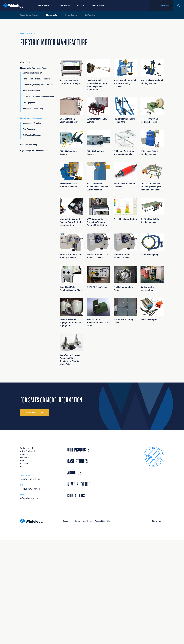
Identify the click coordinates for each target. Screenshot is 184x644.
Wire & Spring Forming (29, 15)
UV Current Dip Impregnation (152, 278)
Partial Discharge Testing (125, 209)
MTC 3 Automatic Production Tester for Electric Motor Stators (98, 212)
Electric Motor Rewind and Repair (34, 68)
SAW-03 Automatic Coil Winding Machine (125, 246)
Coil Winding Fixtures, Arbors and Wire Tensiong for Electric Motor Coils (71, 349)
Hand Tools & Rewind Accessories (36, 79)
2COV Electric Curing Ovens (125, 311)
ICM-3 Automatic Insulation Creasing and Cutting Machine (98, 177)
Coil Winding (90, 15)
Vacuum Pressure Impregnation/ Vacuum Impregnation (71, 312)
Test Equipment (29, 103)
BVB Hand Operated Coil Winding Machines (152, 72)
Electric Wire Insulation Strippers (125, 175)
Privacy (90, 521)
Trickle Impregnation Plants (125, 278)
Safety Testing (71, 15)
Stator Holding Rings (152, 244)
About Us (74, 472)
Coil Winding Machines (32, 135)
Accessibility (100, 521)
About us (81, 5)
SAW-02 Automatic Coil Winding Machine (98, 246)
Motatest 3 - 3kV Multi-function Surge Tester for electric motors (71, 212)
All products (25, 62)
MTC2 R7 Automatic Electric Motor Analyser (71, 72)
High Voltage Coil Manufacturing (33, 151)
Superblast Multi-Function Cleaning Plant (71, 278)
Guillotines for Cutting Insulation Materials (125, 143)
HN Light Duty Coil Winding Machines (71, 175)
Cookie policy (68, 521)
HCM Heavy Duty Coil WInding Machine (152, 143)
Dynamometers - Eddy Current (98, 110)
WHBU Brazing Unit (152, 309)
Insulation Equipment (31, 91)
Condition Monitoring (29, 145)
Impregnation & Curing (32, 123)
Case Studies (64, 5)
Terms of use (80, 521)
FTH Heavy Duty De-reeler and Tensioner (152, 110)
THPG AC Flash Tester (98, 277)
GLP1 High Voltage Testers (71, 143)
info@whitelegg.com (30, 498)
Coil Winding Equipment (32, 73)
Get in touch (31, 413)
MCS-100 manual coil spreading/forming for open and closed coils (152, 177)
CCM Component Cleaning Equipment (71, 110)
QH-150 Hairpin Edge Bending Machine (152, 211)
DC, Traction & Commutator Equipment (38, 97)
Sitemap (110, 521)
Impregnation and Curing (33, 109)
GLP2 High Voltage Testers (98, 143)
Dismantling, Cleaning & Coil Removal (38, 85)
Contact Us (165, 5)
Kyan (160, 521)
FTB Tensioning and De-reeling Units (125, 110)
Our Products (44, 5)
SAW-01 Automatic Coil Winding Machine (71, 246)
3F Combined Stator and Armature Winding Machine (125, 73)
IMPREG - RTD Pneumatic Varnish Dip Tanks (98, 312)
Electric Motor (52, 15)
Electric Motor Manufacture (31, 118)
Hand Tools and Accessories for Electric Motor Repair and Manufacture (98, 75)
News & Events (98, 5)
